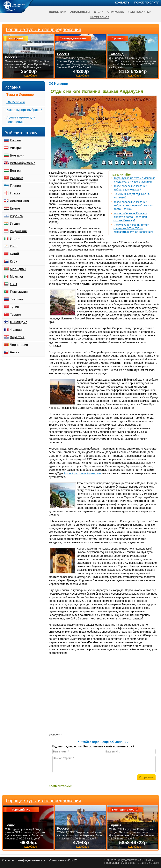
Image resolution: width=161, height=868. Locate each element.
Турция (15, 314)
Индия (15, 224)
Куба (14, 261)
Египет (15, 208)
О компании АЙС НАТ (63, 860)
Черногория (19, 345)
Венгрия (16, 171)
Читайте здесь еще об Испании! (104, 742)
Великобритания (23, 163)
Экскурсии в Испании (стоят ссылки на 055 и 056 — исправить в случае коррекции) (133, 228)
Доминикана (19, 201)
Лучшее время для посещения (21, 120)
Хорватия (17, 337)
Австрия (16, 148)
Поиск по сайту (147, 3)
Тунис (14, 307)
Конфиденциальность (31, 860)
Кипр (14, 246)
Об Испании (58, 84)
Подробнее (30, 847)
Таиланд (16, 299)
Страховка (116, 12)
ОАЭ (13, 284)
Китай (14, 254)
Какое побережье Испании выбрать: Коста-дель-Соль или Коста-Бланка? (133, 205)
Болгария (17, 155)
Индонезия (18, 231)
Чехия (15, 352)
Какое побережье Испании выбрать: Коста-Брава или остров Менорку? (130, 217)
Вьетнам (16, 178)
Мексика (16, 277)
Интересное (100, 17)
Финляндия (19, 322)
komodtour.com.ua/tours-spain (82, 473)
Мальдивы (18, 269)
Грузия (15, 193)
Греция (15, 186)
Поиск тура (58, 12)
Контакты (123, 3)
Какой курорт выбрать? (24, 110)
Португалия (19, 292)
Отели (99, 12)
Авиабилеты (80, 12)
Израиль (16, 216)
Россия (15, 140)
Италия (16, 239)
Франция (17, 330)
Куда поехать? (139, 12)
